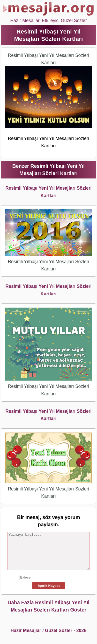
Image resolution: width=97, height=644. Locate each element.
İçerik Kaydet (48, 586)
